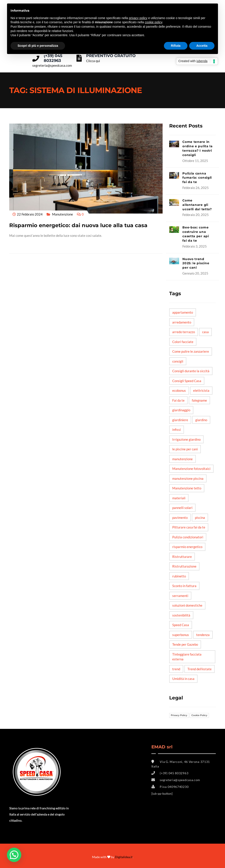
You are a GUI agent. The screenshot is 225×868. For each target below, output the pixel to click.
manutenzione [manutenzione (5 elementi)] (182, 459)
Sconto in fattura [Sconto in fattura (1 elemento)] (184, 586)
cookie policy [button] (153, 22)
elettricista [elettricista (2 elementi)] (201, 390)
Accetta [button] (202, 46)
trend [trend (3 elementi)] (176, 669)
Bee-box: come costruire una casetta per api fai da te (196, 234)
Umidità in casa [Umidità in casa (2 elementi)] (183, 679)
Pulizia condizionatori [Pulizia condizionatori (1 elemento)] (188, 537)
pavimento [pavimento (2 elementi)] (180, 518)
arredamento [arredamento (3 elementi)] (182, 322)
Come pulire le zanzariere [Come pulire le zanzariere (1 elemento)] (191, 351)
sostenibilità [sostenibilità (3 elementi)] (181, 615)
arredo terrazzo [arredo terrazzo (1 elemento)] (184, 332)
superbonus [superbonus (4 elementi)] (181, 635)
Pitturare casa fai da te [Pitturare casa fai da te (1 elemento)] (189, 527)
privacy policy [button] (138, 18)
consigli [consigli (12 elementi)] (178, 361)
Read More (19, 244)
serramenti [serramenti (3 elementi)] (180, 596)
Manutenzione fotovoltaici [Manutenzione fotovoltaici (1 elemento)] (191, 469)
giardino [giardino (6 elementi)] (201, 420)
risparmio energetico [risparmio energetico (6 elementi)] (187, 547)
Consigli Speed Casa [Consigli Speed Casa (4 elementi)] (187, 381)
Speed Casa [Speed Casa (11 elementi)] (181, 625)
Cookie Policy (199, 715)
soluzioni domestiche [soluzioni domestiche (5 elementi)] (187, 605)
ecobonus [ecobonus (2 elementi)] (179, 390)
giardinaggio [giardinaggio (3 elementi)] (181, 410)
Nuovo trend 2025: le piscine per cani (196, 263)
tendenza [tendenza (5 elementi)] (203, 635)
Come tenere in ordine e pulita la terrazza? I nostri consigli (198, 148)
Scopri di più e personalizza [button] (38, 46)
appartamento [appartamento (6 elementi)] (183, 312)
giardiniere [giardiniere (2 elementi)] (180, 420)
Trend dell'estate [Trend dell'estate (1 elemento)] (200, 669)
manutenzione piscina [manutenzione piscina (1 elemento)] (188, 478)
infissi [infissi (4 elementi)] (177, 430)
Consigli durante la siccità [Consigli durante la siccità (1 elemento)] (191, 371)
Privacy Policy (179, 715)
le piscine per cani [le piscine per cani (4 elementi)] (185, 449)
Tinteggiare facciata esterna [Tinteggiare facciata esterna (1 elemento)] (187, 657)
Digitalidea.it (124, 857)
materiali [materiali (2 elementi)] (179, 498)
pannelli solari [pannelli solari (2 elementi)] (182, 508)
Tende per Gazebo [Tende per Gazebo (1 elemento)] (185, 644)
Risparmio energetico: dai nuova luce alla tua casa (78, 225)
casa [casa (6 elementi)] (205, 332)
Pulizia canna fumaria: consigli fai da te (197, 178)
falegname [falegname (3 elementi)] (199, 400)
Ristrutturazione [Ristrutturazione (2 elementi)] (184, 566)
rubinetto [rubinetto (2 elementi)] (179, 576)
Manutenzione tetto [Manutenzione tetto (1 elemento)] (187, 488)
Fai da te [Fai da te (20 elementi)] (178, 400)
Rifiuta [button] (176, 46)
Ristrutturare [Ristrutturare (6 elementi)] (182, 557)
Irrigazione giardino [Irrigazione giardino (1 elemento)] (186, 439)
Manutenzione (63, 214)
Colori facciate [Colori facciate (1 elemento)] (183, 342)
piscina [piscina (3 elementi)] (200, 518)
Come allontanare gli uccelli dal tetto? (197, 205)
